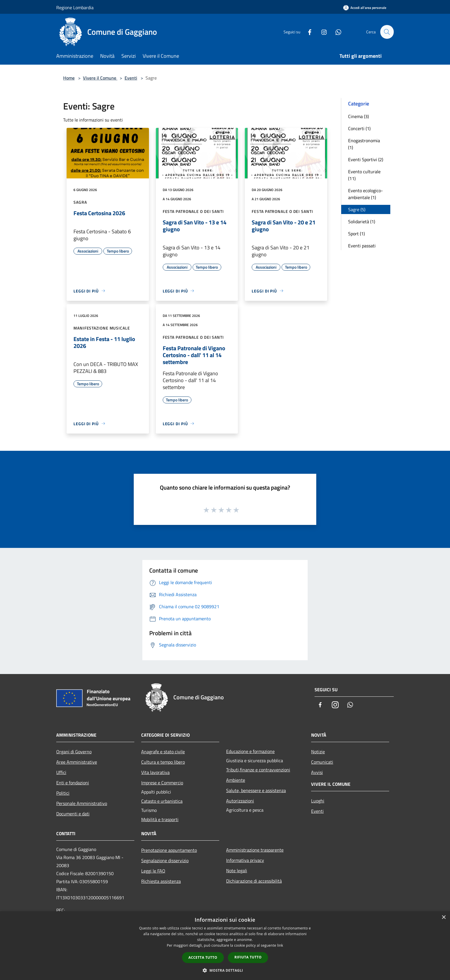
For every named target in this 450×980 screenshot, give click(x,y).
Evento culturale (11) (364, 175)
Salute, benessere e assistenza (256, 790)
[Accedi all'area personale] (365, 8)
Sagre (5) (357, 209)
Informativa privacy (245, 860)
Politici (63, 793)
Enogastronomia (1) (364, 144)
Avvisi (317, 772)
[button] (225, 970)
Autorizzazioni (240, 801)
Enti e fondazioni (73, 783)
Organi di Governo (74, 752)
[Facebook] (307, 32)
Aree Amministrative (77, 762)
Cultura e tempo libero (163, 762)
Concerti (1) (359, 128)
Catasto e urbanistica (162, 801)
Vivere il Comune (100, 78)
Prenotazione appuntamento (169, 850)
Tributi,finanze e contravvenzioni (258, 770)
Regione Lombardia (75, 7)
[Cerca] (387, 32)
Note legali (237, 871)
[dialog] (225, 946)
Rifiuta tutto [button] (248, 957)
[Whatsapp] (336, 32)
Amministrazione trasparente (255, 850)
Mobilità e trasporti (160, 819)
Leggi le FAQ (153, 871)
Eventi (131, 78)
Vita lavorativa (155, 772)
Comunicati (322, 762)
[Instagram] (321, 32)
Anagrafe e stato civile (163, 752)
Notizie (318, 752)
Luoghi (318, 801)
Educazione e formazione (250, 751)
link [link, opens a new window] (280, 945)
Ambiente (236, 780)
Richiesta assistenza (161, 881)
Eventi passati (362, 246)
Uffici (61, 772)
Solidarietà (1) (362, 222)
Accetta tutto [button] (203, 957)
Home (69, 78)
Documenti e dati (73, 814)
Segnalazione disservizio (165, 860)
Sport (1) (356, 234)
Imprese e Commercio (162, 783)
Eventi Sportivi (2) (366, 159)
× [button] (444, 918)
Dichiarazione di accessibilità (254, 881)
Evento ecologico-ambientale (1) (365, 194)
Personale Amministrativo (82, 803)
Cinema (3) (358, 116)
